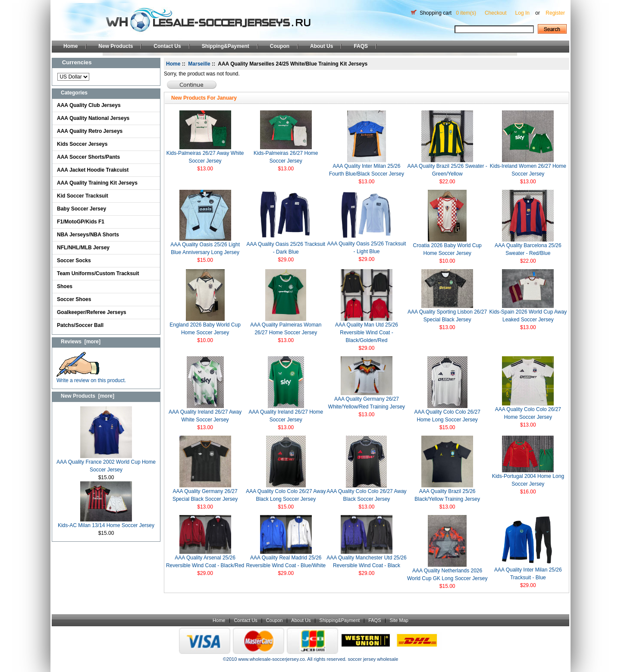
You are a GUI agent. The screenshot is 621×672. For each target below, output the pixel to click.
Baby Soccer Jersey (82, 209)
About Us (321, 46)
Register (555, 13)
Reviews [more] (81, 342)
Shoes (65, 286)
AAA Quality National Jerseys (93, 118)
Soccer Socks (74, 261)
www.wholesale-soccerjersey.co (271, 659)
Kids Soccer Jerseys (82, 144)
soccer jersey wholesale (373, 659)
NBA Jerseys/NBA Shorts (88, 235)
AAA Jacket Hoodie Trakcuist (93, 170)
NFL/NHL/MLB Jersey (83, 248)
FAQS (361, 46)
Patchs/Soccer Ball (80, 325)
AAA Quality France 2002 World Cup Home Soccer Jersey (106, 463)
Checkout (496, 13)
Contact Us (167, 46)
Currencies (77, 62)
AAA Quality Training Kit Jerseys (97, 183)
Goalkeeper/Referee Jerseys (92, 312)
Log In (522, 13)
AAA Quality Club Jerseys (89, 105)
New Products (116, 46)
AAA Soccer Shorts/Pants (88, 157)
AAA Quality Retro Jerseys (90, 131)
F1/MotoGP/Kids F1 (81, 222)
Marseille (199, 64)
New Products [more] (88, 396)
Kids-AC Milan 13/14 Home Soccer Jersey (106, 523)
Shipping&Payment (226, 46)
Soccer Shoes (74, 299)
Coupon (280, 46)
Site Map (399, 620)
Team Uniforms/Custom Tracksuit (98, 273)
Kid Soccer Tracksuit (83, 196)
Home (71, 46)
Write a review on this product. (91, 378)
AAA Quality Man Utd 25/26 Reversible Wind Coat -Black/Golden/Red (367, 333)
